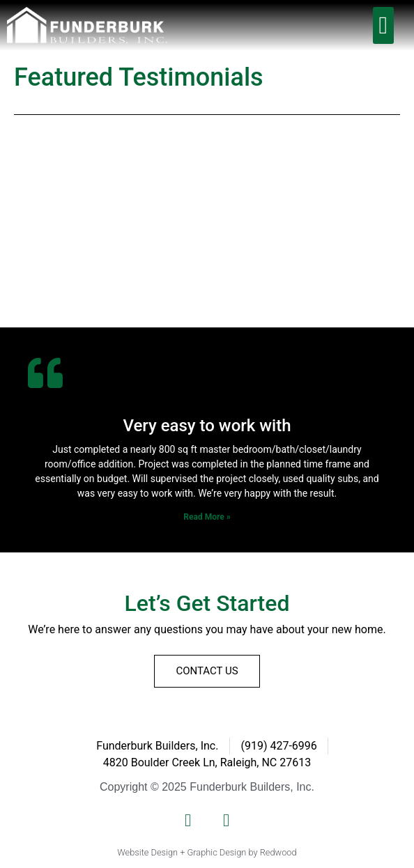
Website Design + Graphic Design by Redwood (207, 852)
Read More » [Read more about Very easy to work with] (207, 517)
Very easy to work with (207, 426)
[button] (383, 25)
